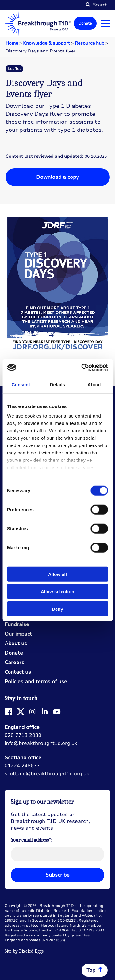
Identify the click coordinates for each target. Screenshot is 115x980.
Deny (57, 609)
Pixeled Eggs (31, 951)
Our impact (18, 634)
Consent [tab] (21, 384)
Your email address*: (31, 840)
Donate (85, 23)
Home (12, 43)
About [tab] (94, 384)
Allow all (57, 574)
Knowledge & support (46, 43)
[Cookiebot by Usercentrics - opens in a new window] (82, 367)
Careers (14, 663)
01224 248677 (22, 766)
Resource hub (90, 43)
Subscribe (57, 875)
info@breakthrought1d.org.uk (41, 743)
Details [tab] (58, 384)
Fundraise (17, 625)
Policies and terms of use (36, 682)
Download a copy (57, 177)
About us (16, 644)
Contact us (18, 672)
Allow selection (57, 591)
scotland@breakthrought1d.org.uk (47, 774)
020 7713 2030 (23, 735)
